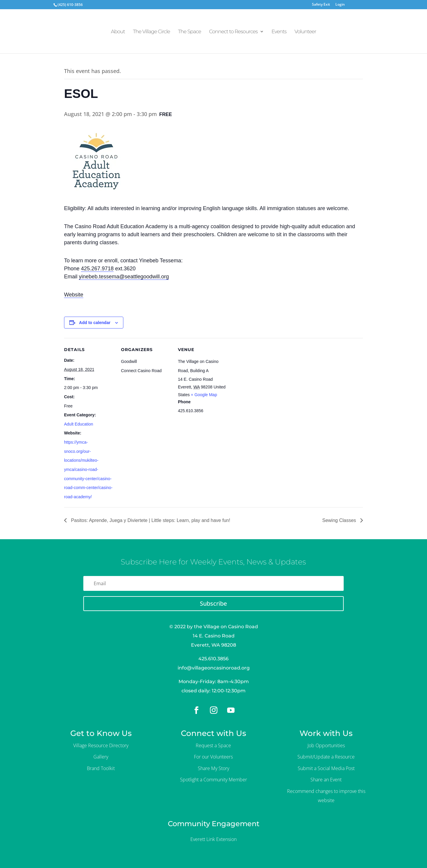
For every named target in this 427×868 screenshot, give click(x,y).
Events (279, 32)
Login (340, 5)
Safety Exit (321, 5)
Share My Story (213, 768)
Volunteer (305, 32)
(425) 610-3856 (70, 5)
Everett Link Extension (213, 839)
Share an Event (326, 780)
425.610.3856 (213, 659)
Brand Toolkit (101, 768)
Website (74, 295)
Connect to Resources (233, 32)
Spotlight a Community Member (213, 780)
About (118, 32)
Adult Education (79, 424)
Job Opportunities (326, 745)
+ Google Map (204, 395)
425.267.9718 (97, 269)
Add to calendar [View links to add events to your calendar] (95, 323)
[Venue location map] (266, 379)
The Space (189, 32)
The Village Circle (151, 32)
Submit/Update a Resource (326, 757)
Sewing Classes (340, 520)
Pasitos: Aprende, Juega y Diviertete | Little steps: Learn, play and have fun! (150, 520)
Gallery (101, 757)
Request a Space (213, 745)
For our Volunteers (213, 757)
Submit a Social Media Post (326, 768)
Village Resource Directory (101, 745)
